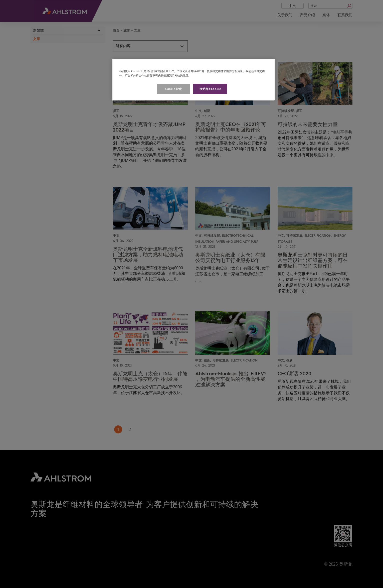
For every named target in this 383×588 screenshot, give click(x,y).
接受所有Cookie (210, 89)
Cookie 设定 (173, 89)
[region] (193, 80)
